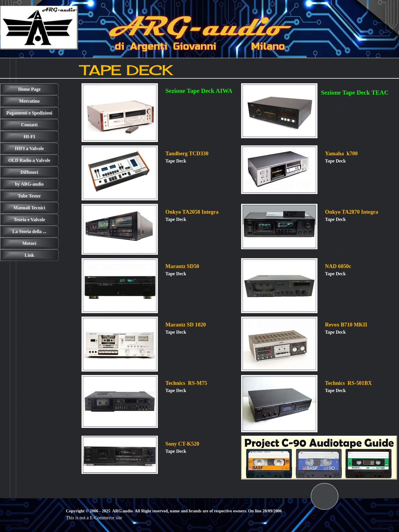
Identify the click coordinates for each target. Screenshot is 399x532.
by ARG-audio (29, 184)
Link (29, 255)
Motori (29, 243)
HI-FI (29, 137)
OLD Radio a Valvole (29, 160)
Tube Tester (29, 196)
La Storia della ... (29, 231)
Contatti (29, 125)
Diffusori (29, 172)
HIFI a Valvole (29, 148)
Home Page (29, 89)
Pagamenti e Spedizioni (29, 113)
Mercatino (29, 101)
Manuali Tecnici (29, 208)
